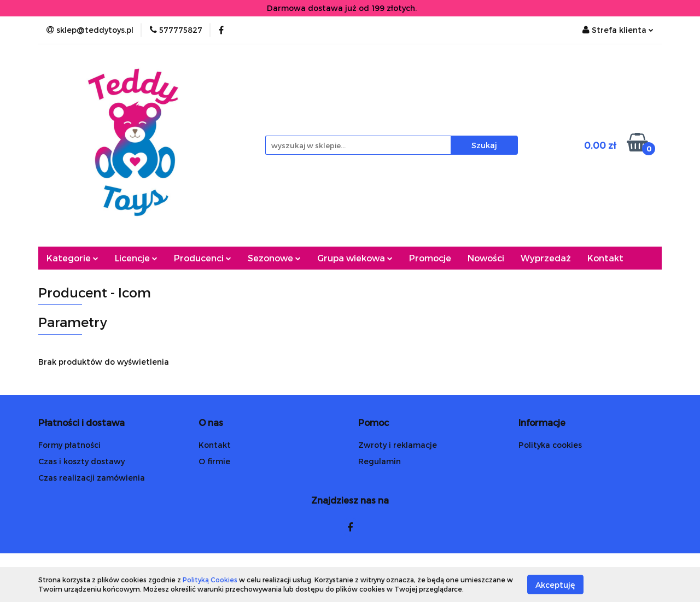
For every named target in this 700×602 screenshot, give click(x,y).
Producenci (203, 258)
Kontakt (605, 258)
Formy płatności (69, 445)
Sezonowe (274, 258)
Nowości (486, 258)
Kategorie (72, 258)
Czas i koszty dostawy (81, 461)
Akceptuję (555, 584)
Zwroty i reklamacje (398, 445)
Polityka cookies (550, 445)
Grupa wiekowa (355, 258)
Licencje (136, 258)
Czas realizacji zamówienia (92, 478)
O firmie (214, 461)
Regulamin (380, 461)
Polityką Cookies (210, 580)
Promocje (430, 258)
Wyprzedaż (546, 258)
